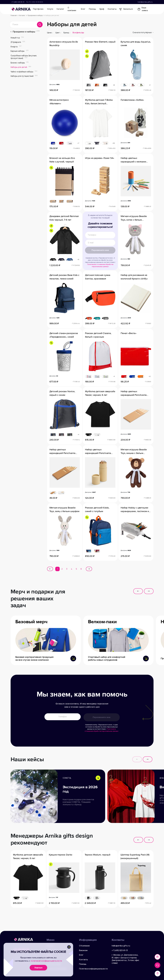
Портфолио (38, 9)
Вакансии (83, 950)
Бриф (102, 9)
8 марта (16, 47)
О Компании (84, 946)
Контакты (112, 9)
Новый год (17, 38)
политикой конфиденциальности (46, 961)
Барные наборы (20, 51)
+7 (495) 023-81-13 (18, 2)
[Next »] (89, 569)
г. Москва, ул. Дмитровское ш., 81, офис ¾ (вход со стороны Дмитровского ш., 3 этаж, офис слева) (125, 959)
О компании (72, 9)
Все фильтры (78, 33)
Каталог (60, 9)
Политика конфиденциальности (93, 969)
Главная (15, 15)
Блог (83, 9)
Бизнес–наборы (20, 63)
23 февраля (18, 42)
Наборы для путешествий (24, 76)
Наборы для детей (21, 67)
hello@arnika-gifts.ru (145, 2)
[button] (138, 591)
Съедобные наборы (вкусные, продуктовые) (24, 57)
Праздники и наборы (36, 15)
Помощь (92, 9)
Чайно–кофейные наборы (24, 72)
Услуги (50, 9)
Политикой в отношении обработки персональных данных (100, 264)
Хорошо (38, 968)
